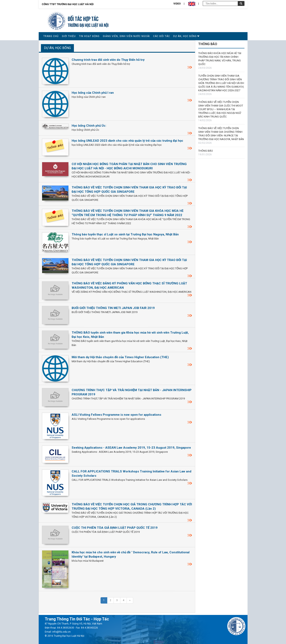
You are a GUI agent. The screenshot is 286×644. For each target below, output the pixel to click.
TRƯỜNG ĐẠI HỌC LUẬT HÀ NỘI (88, 25)
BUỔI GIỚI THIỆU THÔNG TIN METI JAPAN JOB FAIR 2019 (113, 308)
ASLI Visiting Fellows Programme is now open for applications (116, 415)
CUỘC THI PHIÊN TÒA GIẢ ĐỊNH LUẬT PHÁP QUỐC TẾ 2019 (115, 528)
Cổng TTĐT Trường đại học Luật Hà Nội (68, 4)
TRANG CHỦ (51, 36)
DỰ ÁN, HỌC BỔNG (185, 36)
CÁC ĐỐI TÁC (162, 36)
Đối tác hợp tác (83, 18)
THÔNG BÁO (206, 151)
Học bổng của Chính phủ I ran (93, 93)
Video (177, 4)
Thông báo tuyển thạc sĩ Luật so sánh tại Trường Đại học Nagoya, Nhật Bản (125, 234)
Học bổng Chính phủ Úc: (89, 126)
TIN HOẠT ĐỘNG (89, 36)
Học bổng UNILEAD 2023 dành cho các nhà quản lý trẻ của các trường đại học (127, 141)
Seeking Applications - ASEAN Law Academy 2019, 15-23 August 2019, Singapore (131, 448)
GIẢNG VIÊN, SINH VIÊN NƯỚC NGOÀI (126, 36)
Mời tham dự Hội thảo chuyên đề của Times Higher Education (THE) (120, 357)
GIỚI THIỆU (69, 36)
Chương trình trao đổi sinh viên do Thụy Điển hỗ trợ (108, 60)
